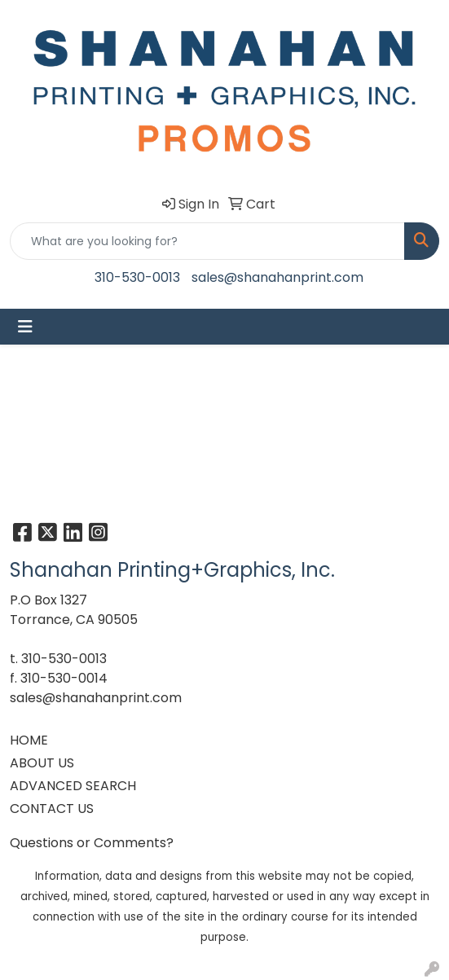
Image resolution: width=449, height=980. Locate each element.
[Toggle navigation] (25, 327)
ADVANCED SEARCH (73, 786)
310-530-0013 (137, 277)
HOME (29, 740)
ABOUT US (42, 763)
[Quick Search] (207, 241)
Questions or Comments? (92, 843)
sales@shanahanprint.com (277, 277)
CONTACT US (52, 809)
